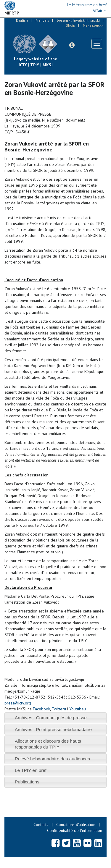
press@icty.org (18, 703)
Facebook (41, 709)
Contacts (41, 825)
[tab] (55, 718)
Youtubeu (78, 709)
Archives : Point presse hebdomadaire (53, 729)
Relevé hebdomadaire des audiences (52, 759)
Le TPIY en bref (31, 770)
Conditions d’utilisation (76, 825)
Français (42, 20)
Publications (27, 782)
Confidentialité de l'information (75, 830)
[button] (72, 45)
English (22, 20)
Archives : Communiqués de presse (51, 718)
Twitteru (59, 709)
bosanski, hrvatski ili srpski (78, 20)
